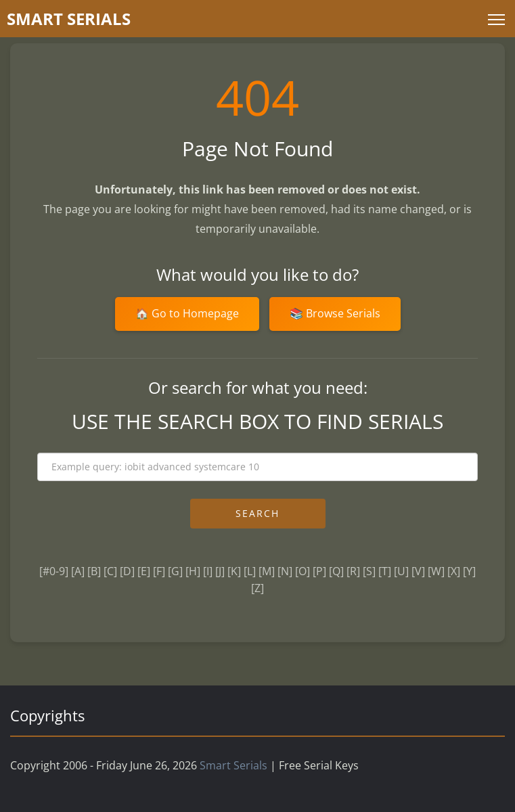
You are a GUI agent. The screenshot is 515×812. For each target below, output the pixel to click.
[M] (267, 571)
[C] (110, 571)
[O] (303, 571)
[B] (94, 571)
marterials (69, 19)
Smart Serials (233, 765)
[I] (208, 571)
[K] (234, 571)
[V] (418, 571)
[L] (250, 571)
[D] (127, 571)
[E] (144, 571)
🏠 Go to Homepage (187, 313)
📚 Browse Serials (335, 313)
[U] (401, 571)
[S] (369, 571)
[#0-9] (54, 571)
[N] (285, 571)
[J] (220, 571)
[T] (385, 571)
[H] (193, 571)
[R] (353, 571)
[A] (78, 571)
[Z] (257, 588)
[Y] (469, 571)
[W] (436, 571)
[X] (454, 571)
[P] (319, 571)
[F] (159, 571)
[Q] (336, 571)
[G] (175, 571)
